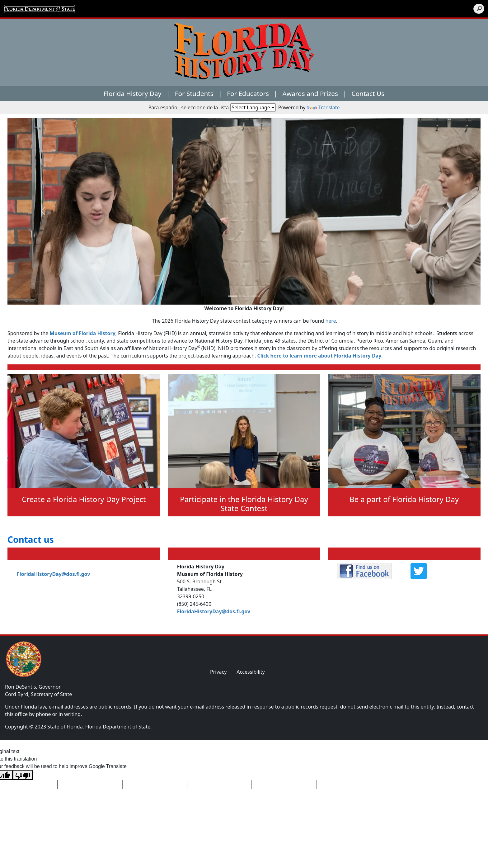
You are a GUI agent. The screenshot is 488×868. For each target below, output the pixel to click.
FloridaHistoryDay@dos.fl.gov (53, 574)
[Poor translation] (23, 775)
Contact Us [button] (368, 93)
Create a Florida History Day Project (84, 499)
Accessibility (251, 672)
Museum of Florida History (83, 333)
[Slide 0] (233, 296)
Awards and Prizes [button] (310, 93)
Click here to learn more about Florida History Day (319, 356)
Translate (323, 107)
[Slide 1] (244, 296)
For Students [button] (194, 93)
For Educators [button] (248, 93)
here (331, 321)
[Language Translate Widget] (253, 107)
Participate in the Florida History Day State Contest (244, 504)
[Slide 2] (255, 296)
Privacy (218, 672)
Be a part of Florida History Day (404, 499)
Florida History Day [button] (132, 93)
